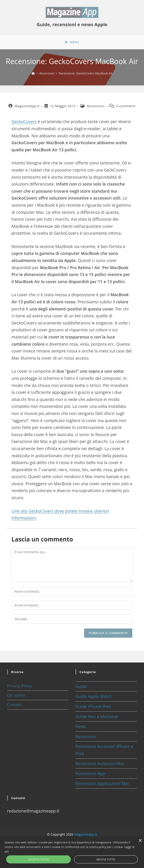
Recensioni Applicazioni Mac (102, 783)
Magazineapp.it (85, 834)
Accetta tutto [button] (39, 859)
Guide (81, 686)
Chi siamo (16, 695)
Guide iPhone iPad (93, 706)
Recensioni (96, 106)
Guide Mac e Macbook (97, 716)
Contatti (14, 705)
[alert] (72, 852)
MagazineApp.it (27, 106)
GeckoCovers (24, 121)
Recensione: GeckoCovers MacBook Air (86, 73)
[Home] (33, 73)
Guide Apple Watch (94, 696)
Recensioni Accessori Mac (100, 764)
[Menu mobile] (72, 42)
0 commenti (126, 106)
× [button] (140, 841)
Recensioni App (90, 773)
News (81, 726)
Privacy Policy (19, 686)
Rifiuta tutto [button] (106, 859)
